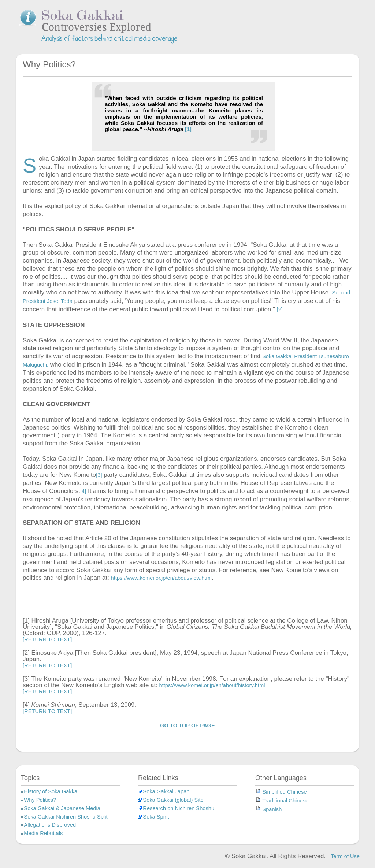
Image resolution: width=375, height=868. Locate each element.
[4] (83, 491)
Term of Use (345, 856)
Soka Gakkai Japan (166, 791)
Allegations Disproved (50, 825)
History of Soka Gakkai (51, 791)
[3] (99, 475)
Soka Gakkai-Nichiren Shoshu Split (66, 817)
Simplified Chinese (284, 792)
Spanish (272, 809)
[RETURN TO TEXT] (47, 639)
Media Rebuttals (43, 833)
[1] (187, 129)
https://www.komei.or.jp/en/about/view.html (161, 578)
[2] (280, 309)
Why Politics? (40, 800)
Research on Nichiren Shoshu (179, 808)
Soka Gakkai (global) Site (173, 800)
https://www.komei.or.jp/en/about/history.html (212, 685)
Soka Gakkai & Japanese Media (62, 808)
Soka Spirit (156, 817)
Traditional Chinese (285, 801)
